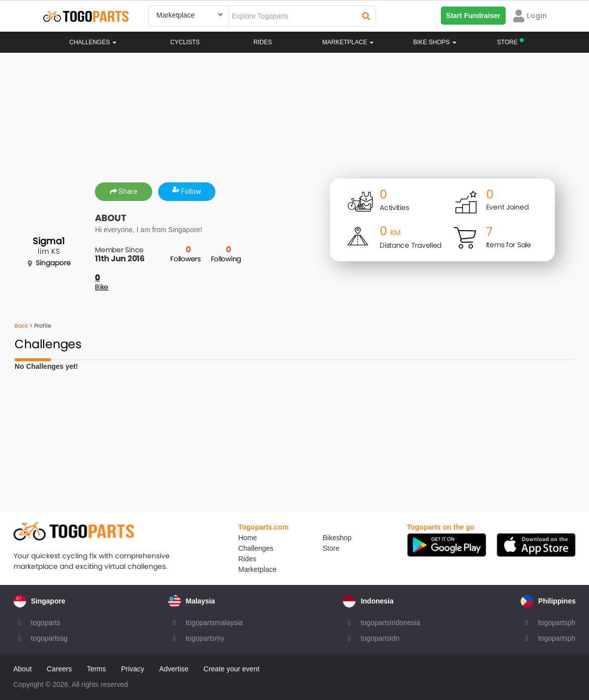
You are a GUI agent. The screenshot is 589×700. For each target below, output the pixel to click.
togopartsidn (380, 638)
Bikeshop (337, 538)
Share (124, 191)
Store (331, 548)
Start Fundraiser (473, 16)
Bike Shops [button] (435, 42)
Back (21, 326)
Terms (96, 669)
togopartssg (49, 638)
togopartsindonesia (390, 623)
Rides (263, 42)
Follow (187, 191)
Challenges (93, 42)
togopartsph (557, 623)
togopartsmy (205, 638)
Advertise (174, 669)
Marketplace (258, 569)
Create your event (231, 669)
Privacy (133, 669)
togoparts (46, 623)
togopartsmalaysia (214, 623)
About (23, 669)
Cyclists (185, 42)
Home (248, 538)
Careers (59, 669)
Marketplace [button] (348, 42)
